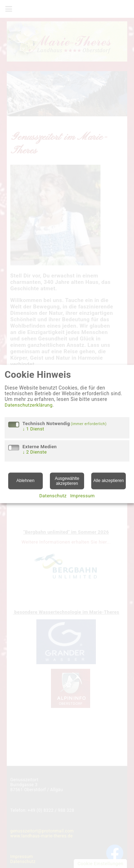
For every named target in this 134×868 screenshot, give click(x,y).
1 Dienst (33, 429)
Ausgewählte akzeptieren (67, 481)
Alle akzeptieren (109, 481)
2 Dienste (35, 452)
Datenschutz (53, 496)
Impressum (83, 496)
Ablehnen (25, 481)
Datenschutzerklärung (29, 405)
